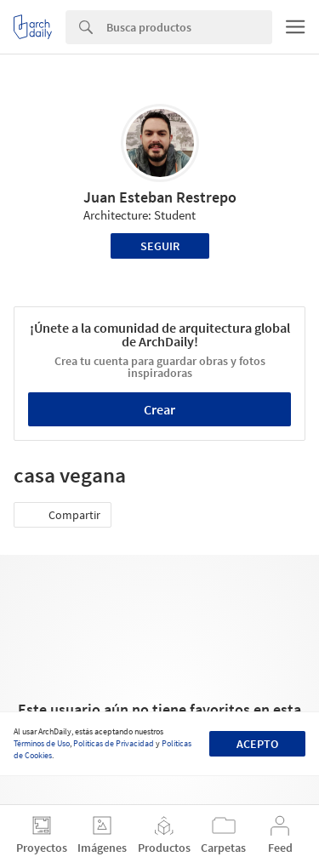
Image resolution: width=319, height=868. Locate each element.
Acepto (257, 744)
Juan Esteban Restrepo (160, 197)
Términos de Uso (42, 743)
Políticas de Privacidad (114, 743)
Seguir (160, 246)
